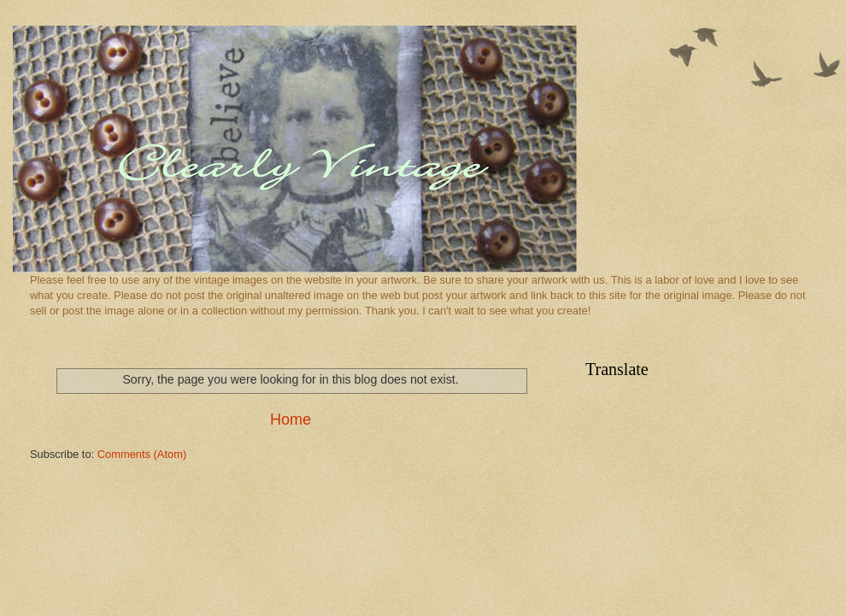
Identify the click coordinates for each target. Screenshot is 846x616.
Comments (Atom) (142, 454)
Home (291, 419)
